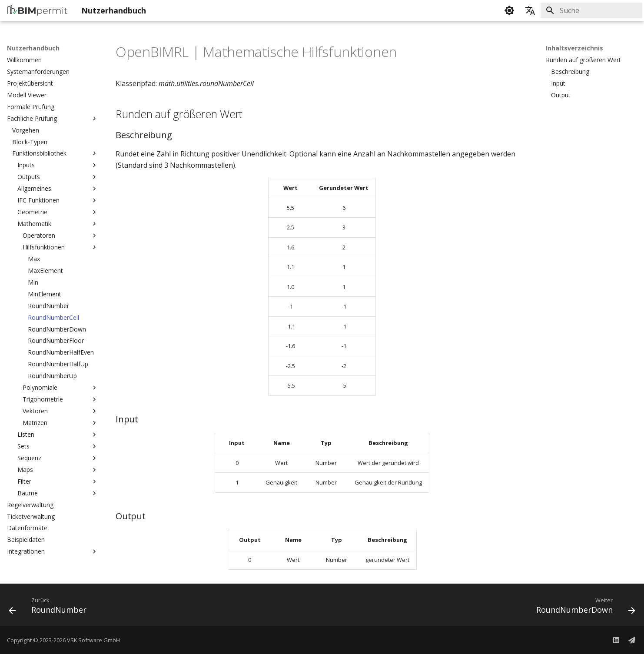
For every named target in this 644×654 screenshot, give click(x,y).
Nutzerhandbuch (33, 48)
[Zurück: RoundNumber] (51, 608)
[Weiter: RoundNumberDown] (583, 608)
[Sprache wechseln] (530, 10)
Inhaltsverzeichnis (574, 48)
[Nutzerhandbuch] (37, 10)
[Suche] (591, 10)
